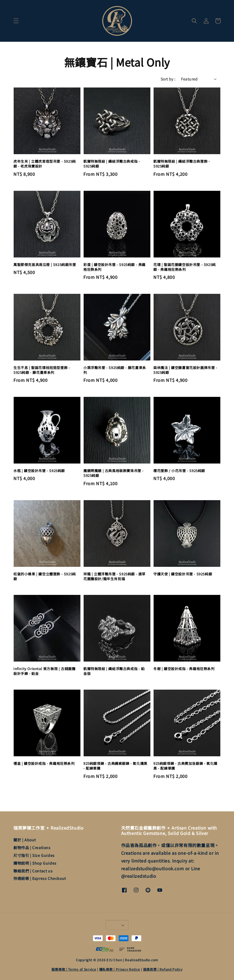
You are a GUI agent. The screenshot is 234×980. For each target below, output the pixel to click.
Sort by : (168, 79)
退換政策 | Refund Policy (163, 969)
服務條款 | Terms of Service (74, 969)
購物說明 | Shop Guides (35, 863)
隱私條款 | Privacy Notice (120, 969)
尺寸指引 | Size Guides (34, 855)
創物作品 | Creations (32, 848)
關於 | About (25, 840)
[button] (16, 21)
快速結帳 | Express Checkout (40, 878)
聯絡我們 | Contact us (33, 871)
